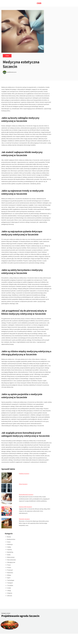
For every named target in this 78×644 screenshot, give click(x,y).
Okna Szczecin (23, 484)
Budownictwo (11, 539)
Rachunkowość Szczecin (26, 495)
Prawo (9, 567)
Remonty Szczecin (24, 519)
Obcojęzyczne (11, 562)
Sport (9, 578)
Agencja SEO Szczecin (25, 507)
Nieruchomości (12, 560)
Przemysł (10, 570)
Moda (9, 555)
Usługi (9, 591)
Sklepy (9, 575)
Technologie (11, 580)
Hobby (9, 547)
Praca (9, 565)
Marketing (10, 552)
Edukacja (10, 544)
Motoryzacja (11, 557)
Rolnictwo (10, 573)
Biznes (9, 537)
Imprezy (10, 550)
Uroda (7, 56)
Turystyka (10, 585)
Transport (10, 583)
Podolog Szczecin (24, 474)
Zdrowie (10, 596)
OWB (39, 3)
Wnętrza (10, 593)
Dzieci (9, 542)
